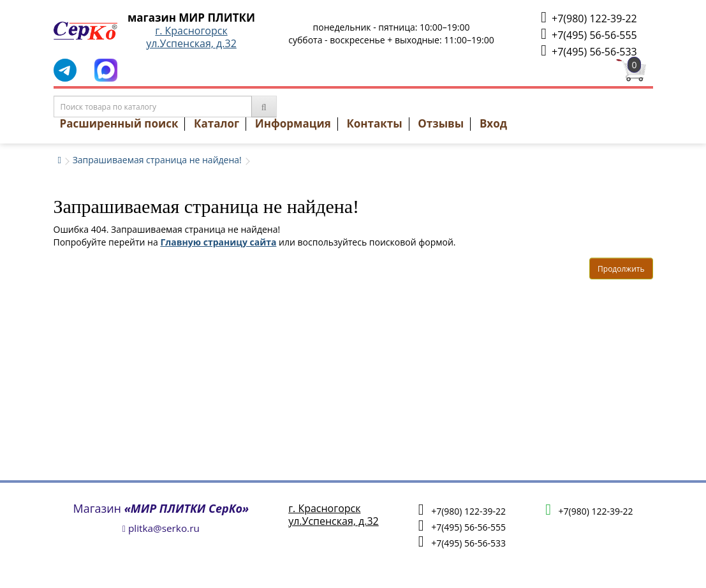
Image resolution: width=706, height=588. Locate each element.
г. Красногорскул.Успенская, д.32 (191, 37)
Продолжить (621, 269)
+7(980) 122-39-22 (589, 18)
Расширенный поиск (119, 123)
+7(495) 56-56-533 (589, 51)
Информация (293, 123)
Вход (493, 123)
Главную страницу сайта (218, 242)
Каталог (217, 123)
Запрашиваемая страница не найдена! (157, 160)
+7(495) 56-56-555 (589, 34)
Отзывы (441, 123)
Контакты (374, 123)
